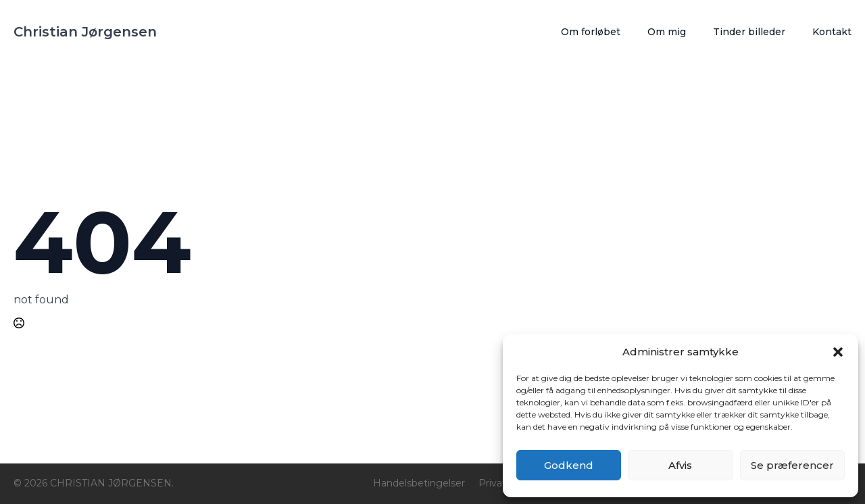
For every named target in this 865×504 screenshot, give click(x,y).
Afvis (680, 465)
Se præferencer (792, 465)
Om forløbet (591, 32)
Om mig (667, 32)
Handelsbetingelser (419, 483)
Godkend (569, 465)
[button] (838, 352)
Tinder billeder (749, 32)
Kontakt (832, 32)
